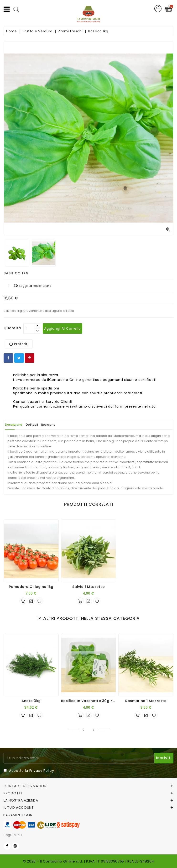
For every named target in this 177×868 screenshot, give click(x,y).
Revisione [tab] (48, 425)
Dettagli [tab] (32, 425)
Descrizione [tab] (14, 425)
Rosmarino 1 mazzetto (146, 701)
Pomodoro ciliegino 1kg (31, 587)
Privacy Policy (42, 771)
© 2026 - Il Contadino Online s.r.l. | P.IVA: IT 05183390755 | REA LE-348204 (89, 861)
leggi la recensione (33, 286)
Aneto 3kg (31, 701)
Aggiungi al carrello (62, 328)
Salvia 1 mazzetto (89, 587)
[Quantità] (29, 328)
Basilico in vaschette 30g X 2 (89, 701)
